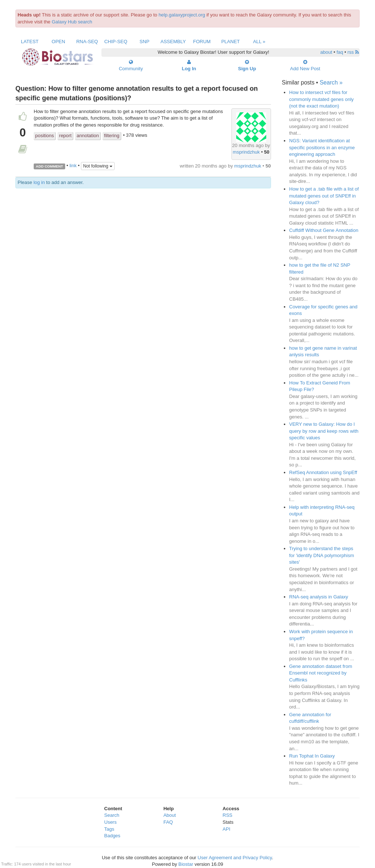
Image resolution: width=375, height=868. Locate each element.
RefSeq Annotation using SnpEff (323, 472)
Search (112, 815)
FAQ (168, 822)
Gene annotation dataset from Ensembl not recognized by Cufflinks (321, 673)
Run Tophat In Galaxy (312, 756)
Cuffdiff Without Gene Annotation (324, 230)
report (65, 136)
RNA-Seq (87, 42)
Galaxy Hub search (72, 22)
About (170, 815)
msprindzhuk (246, 152)
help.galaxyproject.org (182, 15)
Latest (30, 42)
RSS (228, 815)
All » (259, 42)
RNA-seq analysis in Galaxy (319, 597)
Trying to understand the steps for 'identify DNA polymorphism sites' (322, 555)
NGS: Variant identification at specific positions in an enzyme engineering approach (322, 147)
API (227, 829)
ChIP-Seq (116, 42)
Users (111, 822)
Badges (112, 836)
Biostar (186, 864)
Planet (231, 42)
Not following (98, 166)
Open (58, 42)
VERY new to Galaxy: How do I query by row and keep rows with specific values (324, 431)
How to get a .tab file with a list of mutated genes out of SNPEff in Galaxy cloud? (324, 196)
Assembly (173, 42)
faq (340, 52)
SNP (144, 42)
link (73, 166)
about (326, 52)
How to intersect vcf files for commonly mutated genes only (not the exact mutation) (322, 99)
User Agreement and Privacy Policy (235, 858)
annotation (88, 136)
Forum (202, 42)
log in (39, 182)
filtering (112, 136)
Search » (331, 82)
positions (44, 136)
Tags (109, 829)
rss (353, 52)
